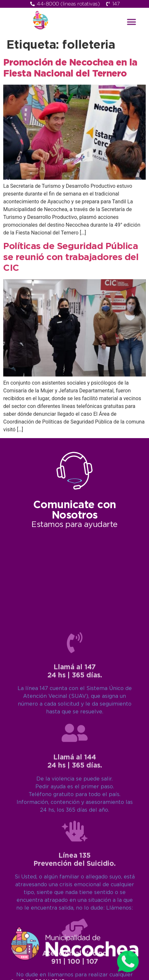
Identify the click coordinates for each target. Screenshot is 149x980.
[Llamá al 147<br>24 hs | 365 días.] (75, 835)
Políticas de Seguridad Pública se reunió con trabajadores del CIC (71, 257)
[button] (132, 22)
